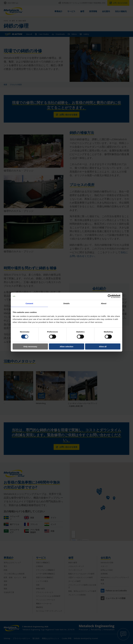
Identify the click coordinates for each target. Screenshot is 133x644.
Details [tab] (66, 303)
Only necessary (30, 346)
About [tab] (104, 303)
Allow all (103, 346)
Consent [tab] (29, 303)
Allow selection (66, 346)
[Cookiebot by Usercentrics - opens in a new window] (110, 296)
